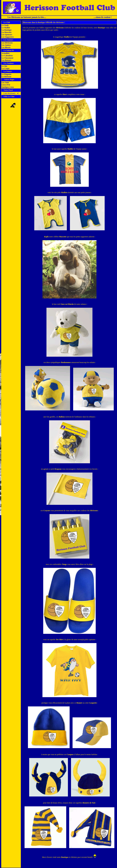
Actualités (5, 53)
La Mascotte (6, 32)
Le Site (4, 66)
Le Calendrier (7, 56)
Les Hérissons (7, 43)
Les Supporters (7, 37)
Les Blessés (6, 47)
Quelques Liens (8, 87)
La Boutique (6, 30)
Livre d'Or (6, 85)
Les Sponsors (7, 35)
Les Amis (5, 82)
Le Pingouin (6, 74)
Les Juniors (6, 45)
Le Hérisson (6, 77)
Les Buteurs (6, 60)
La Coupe (5, 68)
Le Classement (7, 58)
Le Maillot (6, 28)
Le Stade (5, 25)
